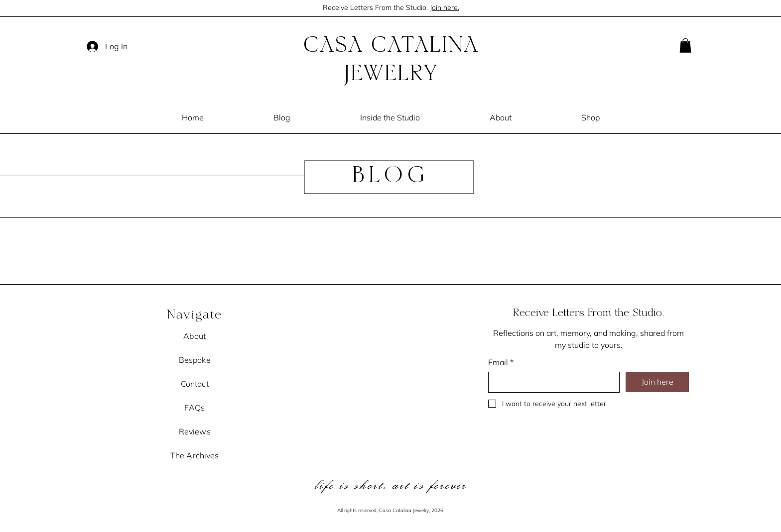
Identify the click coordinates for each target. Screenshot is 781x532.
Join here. (445, 7)
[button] (685, 46)
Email (501, 362)
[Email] (551, 382)
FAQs (195, 408)
